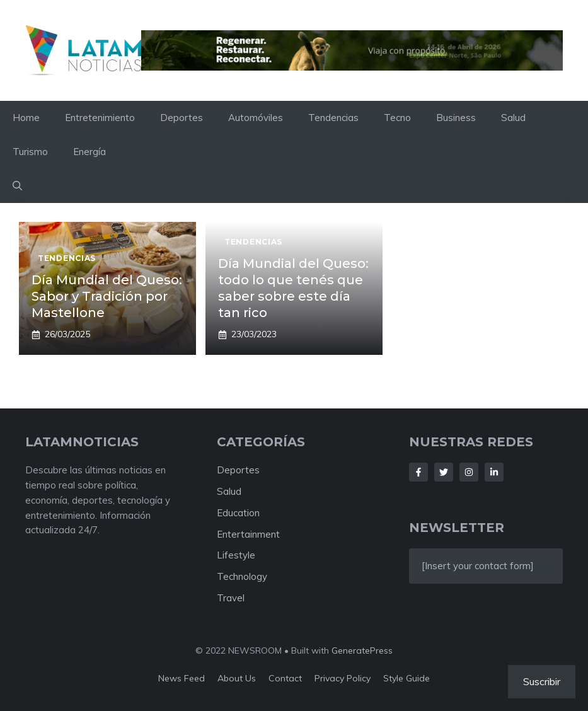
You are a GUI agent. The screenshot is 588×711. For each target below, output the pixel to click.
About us (237, 678)
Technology (242, 576)
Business (456, 118)
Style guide (406, 678)
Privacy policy (343, 678)
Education (238, 513)
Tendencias (333, 118)
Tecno (397, 118)
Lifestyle (236, 555)
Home (26, 118)
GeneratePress (362, 650)
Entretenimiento (100, 118)
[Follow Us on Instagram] (469, 472)
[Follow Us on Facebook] (418, 472)
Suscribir (542, 681)
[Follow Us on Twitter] (444, 472)
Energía (89, 152)
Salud (513, 118)
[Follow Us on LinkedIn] (494, 472)
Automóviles (256, 118)
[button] (17, 186)
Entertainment (248, 534)
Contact (285, 678)
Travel (231, 598)
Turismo (30, 152)
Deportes (182, 118)
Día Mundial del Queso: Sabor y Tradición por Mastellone (107, 296)
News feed (182, 678)
